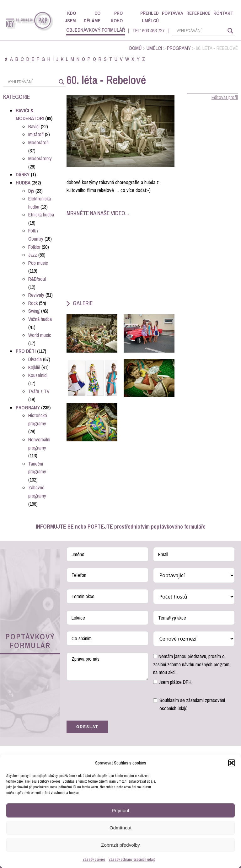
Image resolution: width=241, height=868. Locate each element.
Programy (179, 48)
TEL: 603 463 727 (148, 30)
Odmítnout (120, 828)
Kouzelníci (38, 375)
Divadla (35, 359)
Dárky (23, 174)
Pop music (38, 263)
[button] (232, 763)
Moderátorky (40, 158)
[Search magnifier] (230, 31)
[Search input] (201, 31)
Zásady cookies (94, 860)
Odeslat (87, 727)
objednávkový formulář (96, 30)
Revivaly (36, 295)
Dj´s (31, 191)
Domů (135, 48)
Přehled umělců (150, 17)
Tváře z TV (39, 391)
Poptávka (173, 13)
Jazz (33, 255)
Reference (198, 13)
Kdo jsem (70, 17)
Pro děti (26, 351)
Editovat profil (225, 97)
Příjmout (120, 810)
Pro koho (117, 17)
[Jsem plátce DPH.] (155, 682)
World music (40, 335)
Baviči (34, 126)
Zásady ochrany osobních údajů (132, 860)
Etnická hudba (41, 215)
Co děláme (92, 17)
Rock (33, 303)
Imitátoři (36, 134)
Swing (34, 311)
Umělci (154, 48)
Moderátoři (38, 142)
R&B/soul (37, 279)
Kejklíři (34, 367)
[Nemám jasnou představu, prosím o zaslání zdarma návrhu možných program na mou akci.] (155, 656)
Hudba (23, 183)
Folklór (34, 247)
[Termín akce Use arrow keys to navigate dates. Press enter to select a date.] (107, 596)
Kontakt (223, 13)
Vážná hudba (40, 319)
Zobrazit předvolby (120, 845)
